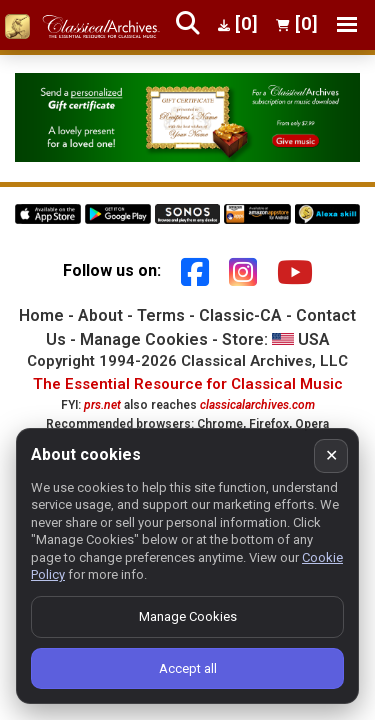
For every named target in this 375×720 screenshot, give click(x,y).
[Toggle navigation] (347, 24)
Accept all (188, 668)
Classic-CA (240, 315)
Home (41, 315)
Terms (161, 315)
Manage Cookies (144, 339)
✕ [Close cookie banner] (331, 455)
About (100, 315)
